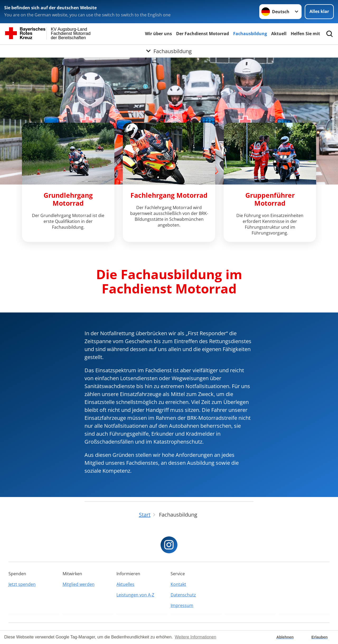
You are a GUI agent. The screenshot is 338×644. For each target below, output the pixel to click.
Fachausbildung (250, 34)
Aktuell (279, 34)
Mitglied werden (79, 584)
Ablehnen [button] (285, 637)
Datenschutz (183, 595)
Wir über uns (158, 34)
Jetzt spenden (22, 584)
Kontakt (178, 584)
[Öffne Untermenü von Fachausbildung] (169, 51)
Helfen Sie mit (305, 34)
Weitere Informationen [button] (196, 637)
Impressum (182, 605)
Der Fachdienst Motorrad (203, 34)
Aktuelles (125, 584)
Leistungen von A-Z (135, 595)
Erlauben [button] (320, 637)
